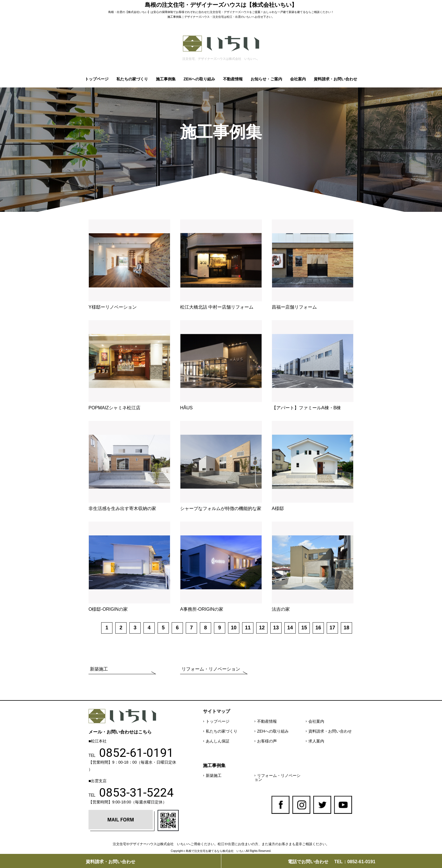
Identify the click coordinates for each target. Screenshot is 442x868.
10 (234, 628)
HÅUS (186, 408)
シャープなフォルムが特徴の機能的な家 (221, 508)
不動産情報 (233, 79)
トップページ (97, 79)
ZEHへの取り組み (199, 79)
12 (262, 628)
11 (248, 628)
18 (346, 628)
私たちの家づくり (132, 79)
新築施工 (99, 669)
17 (332, 628)
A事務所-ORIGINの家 (202, 609)
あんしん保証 (218, 741)
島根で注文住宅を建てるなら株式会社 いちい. (216, 851)
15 (304, 628)
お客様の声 (267, 741)
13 (276, 628)
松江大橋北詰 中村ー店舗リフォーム (217, 307)
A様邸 (278, 508)
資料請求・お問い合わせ (335, 79)
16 (318, 628)
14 (290, 628)
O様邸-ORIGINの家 (108, 609)
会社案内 (298, 79)
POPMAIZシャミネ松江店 (114, 408)
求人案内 (316, 741)
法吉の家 (281, 609)
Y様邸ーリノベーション (113, 307)
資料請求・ (111, 862)
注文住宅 (215, 12)
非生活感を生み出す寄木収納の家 (122, 508)
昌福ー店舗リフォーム (294, 307)
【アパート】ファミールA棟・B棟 (306, 408)
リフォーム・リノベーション (211, 669)
